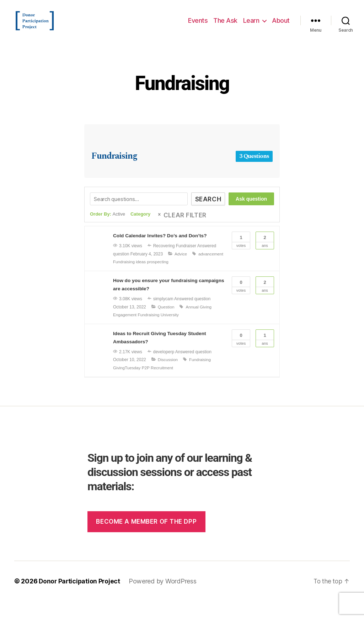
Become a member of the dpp (146, 539)
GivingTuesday (127, 386)
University (171, 333)
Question (166, 325)
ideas (214, 273)
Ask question (251, 210)
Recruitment (163, 386)
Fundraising (182, 93)
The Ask (225, 26)
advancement (171, 273)
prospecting (124, 280)
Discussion (168, 377)
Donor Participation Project (80, 599)
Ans (265, 250)
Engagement (125, 333)
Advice (141, 273)
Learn (251, 26)
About (281, 26)
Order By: (108, 225)
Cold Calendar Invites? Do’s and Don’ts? (161, 246)
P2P (146, 386)
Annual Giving (200, 325)
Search (206, 210)
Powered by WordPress (164, 599)
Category (140, 225)
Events (198, 26)
